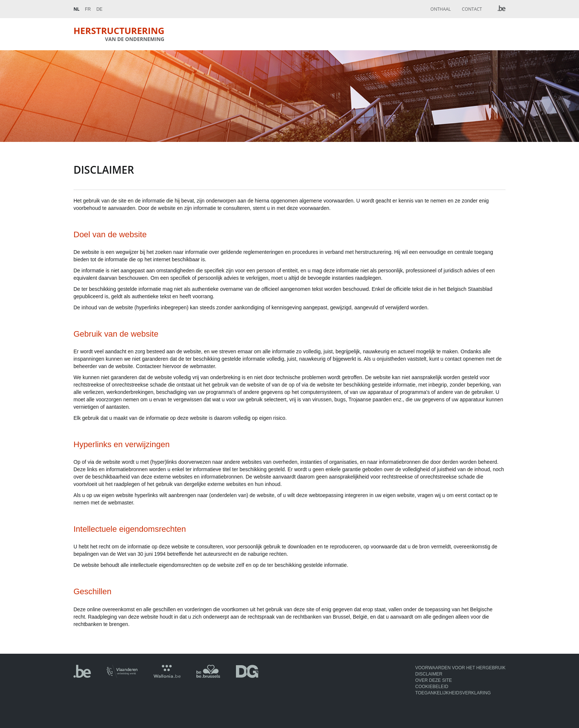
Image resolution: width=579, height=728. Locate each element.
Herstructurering (119, 34)
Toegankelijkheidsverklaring (453, 693)
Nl (76, 9)
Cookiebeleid (432, 687)
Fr (88, 9)
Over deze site (434, 680)
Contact (472, 9)
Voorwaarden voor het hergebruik (460, 668)
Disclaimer (429, 674)
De (100, 9)
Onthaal (441, 9)
